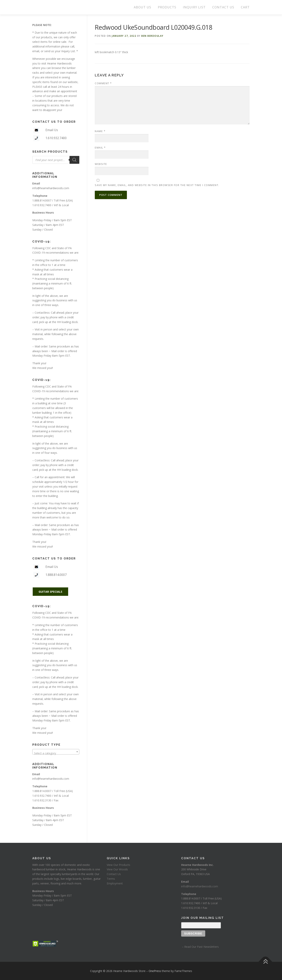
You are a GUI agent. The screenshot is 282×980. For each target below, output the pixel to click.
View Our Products (118, 865)
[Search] (74, 160)
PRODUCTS (167, 7)
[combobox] (56, 752)
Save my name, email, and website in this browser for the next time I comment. (157, 185)
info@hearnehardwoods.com (51, 188)
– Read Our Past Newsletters (200, 947)
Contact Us (114, 874)
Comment (103, 83)
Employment (115, 883)
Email (100, 148)
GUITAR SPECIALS (50, 592)
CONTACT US (223, 7)
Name (100, 131)
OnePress (155, 971)
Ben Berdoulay (152, 36)
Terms (111, 879)
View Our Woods (117, 869)
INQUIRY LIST (194, 7)
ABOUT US (142, 7)
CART (245, 7)
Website (101, 164)
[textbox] (56, 753)
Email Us (52, 130)
